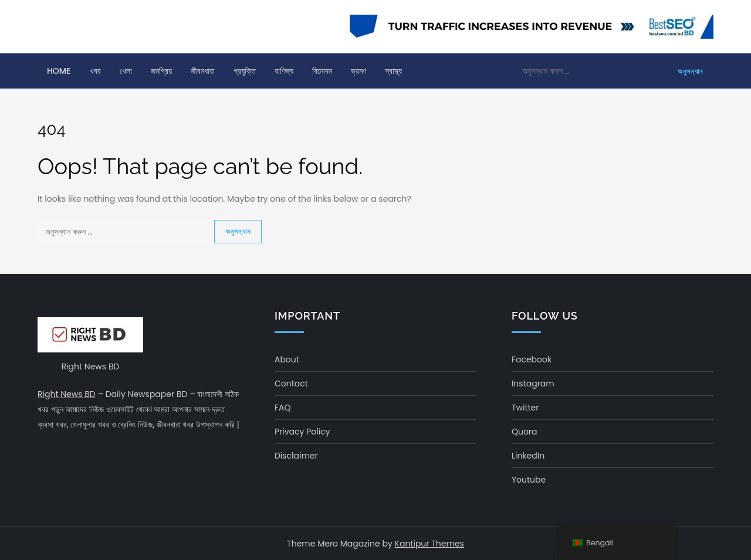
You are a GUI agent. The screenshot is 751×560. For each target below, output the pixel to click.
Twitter (525, 408)
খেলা (126, 71)
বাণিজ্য (284, 71)
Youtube (529, 480)
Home (59, 71)
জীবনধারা (203, 71)
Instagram (533, 383)
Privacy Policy (302, 432)
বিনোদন (322, 71)
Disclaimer (296, 456)
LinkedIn (528, 456)
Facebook (532, 359)
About (287, 359)
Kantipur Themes (429, 544)
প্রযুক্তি (245, 71)
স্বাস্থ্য (393, 71)
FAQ (283, 408)
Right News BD (67, 394)
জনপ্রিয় (161, 71)
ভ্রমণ (358, 71)
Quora (525, 432)
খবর (95, 71)
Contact (291, 383)
